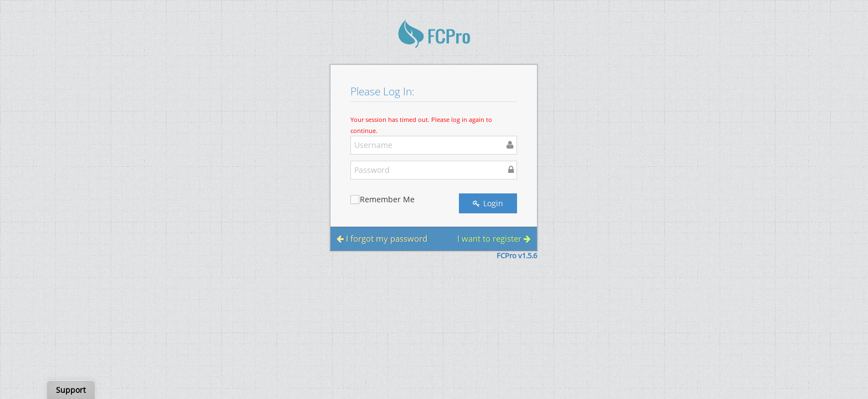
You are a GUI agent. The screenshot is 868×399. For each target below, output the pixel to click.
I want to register (494, 238)
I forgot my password (382, 238)
